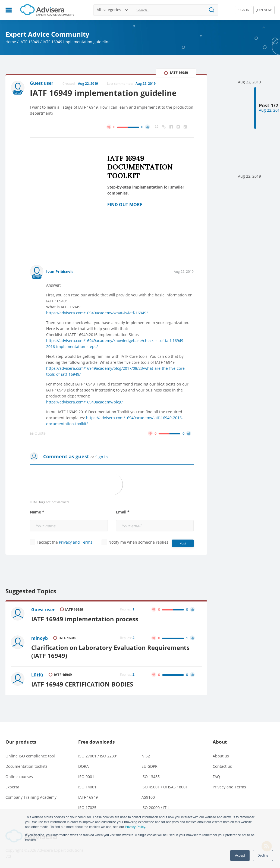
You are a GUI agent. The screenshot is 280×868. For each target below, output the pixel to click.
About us (221, 756)
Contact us (222, 766)
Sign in (102, 457)
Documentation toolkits (26, 766)
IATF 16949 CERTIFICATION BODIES (82, 684)
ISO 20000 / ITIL (155, 808)
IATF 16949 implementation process (85, 619)
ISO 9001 (86, 777)
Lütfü (37, 675)
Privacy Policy (135, 827)
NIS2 (146, 756)
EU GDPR (150, 766)
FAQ (216, 777)
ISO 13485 (151, 777)
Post (183, 543)
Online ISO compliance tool (30, 756)
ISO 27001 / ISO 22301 (98, 756)
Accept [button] (240, 856)
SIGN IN (243, 10)
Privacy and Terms (76, 542)
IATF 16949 (29, 42)
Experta (12, 787)
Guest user (43, 610)
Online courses (19, 777)
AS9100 (148, 797)
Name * (37, 512)
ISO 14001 (87, 787)
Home (11, 42)
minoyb (40, 638)
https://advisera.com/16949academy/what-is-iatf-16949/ (97, 313)
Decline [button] (263, 856)
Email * (123, 512)
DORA (84, 766)
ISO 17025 (87, 808)
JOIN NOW (264, 10)
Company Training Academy (31, 797)
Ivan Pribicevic (60, 272)
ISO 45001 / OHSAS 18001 (165, 787)
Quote (38, 433)
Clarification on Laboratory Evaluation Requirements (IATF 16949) (110, 652)
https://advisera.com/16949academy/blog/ (84, 402)
